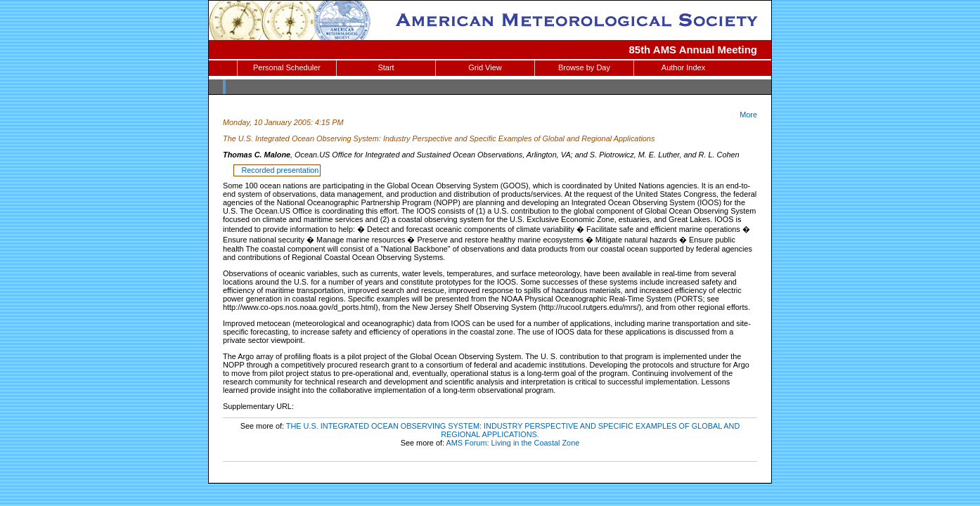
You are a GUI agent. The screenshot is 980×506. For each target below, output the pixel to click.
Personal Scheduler (287, 67)
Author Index (683, 67)
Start (386, 67)
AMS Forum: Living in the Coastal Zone (512, 443)
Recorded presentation (278, 170)
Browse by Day (584, 67)
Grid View (485, 67)
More (748, 115)
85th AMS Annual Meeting (694, 50)
